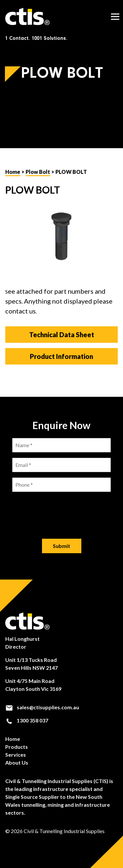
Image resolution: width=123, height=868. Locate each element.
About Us (17, 762)
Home (13, 172)
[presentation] (62, 510)
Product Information (61, 356)
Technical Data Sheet (62, 335)
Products (17, 747)
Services (16, 755)
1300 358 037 (27, 720)
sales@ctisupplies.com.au (42, 707)
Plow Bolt (38, 172)
